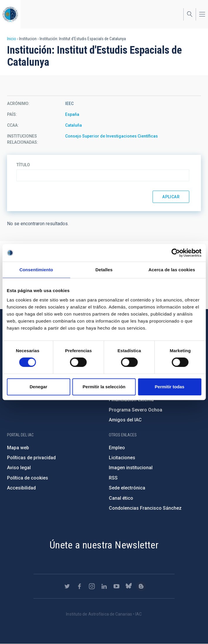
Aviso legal (19, 468)
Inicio (12, 39)
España (72, 114)
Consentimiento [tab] (36, 270)
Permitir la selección (104, 387)
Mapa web (18, 448)
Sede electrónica (127, 488)
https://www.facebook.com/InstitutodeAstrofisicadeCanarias (80, 586)
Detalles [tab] (104, 270)
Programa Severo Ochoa (136, 410)
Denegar (38, 387)
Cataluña (73, 125)
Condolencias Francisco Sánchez (145, 508)
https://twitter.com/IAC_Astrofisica (67, 586)
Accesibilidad (21, 488)
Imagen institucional (131, 468)
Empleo (117, 448)
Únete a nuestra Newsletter (104, 545)
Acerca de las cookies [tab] (172, 270)
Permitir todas (170, 387)
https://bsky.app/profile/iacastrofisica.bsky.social (129, 586)
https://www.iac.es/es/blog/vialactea (141, 586)
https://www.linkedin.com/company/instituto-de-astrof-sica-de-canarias (104, 586)
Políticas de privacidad (31, 458)
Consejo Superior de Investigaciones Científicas (111, 136)
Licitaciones (122, 458)
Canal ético (121, 498)
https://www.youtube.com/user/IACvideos (116, 586)
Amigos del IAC (125, 420)
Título (23, 165)
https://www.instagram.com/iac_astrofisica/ (92, 586)
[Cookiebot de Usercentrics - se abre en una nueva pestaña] (176, 253)
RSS (113, 478)
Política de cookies (28, 478)
